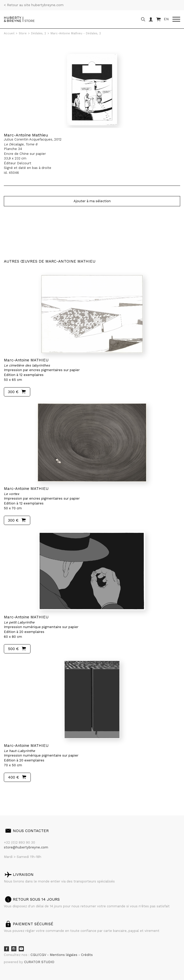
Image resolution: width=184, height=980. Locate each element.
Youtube (21, 949)
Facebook (6, 949)
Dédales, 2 (39, 33)
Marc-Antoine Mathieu (26, 135)
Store (23, 33)
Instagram (14, 949)
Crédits (87, 955)
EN (166, 19)
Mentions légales (64, 955)
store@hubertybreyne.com (26, 847)
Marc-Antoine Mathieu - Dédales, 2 (76, 33)
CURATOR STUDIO (39, 962)
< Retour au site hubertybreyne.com (34, 5)
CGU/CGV (39, 955)
